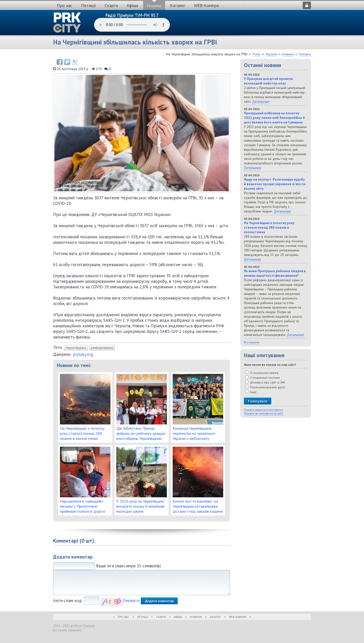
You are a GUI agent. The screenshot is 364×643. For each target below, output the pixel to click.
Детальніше (261, 101)
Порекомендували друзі (265, 387)
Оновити (131, 601)
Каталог (178, 6)
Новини (154, 6)
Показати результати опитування (263, 410)
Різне (257, 54)
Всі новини (252, 342)
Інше (251, 392)
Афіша (132, 6)
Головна (305, 54)
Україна (271, 54)
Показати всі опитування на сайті (264, 414)
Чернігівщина (76, 348)
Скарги (111, 6)
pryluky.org (83, 354)
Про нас (65, 6)
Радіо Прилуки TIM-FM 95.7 (132, 15)
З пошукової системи (263, 378)
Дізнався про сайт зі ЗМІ (265, 382)
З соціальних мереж (262, 373)
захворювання (102, 348)
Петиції (88, 6)
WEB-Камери (206, 6)
